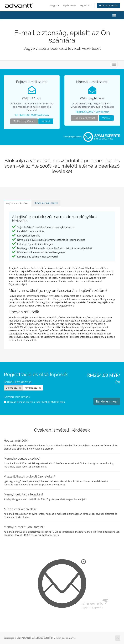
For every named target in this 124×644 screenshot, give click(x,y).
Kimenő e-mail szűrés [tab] (46, 203)
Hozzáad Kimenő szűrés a (34, 402)
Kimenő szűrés (33, 388)
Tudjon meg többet (24, 121)
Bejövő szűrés (13, 388)
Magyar (55, 5)
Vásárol (46, 121)
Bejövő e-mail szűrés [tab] (17, 203)
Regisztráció (86, 5)
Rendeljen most (107, 401)
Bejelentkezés (70, 5)
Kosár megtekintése (108, 6)
